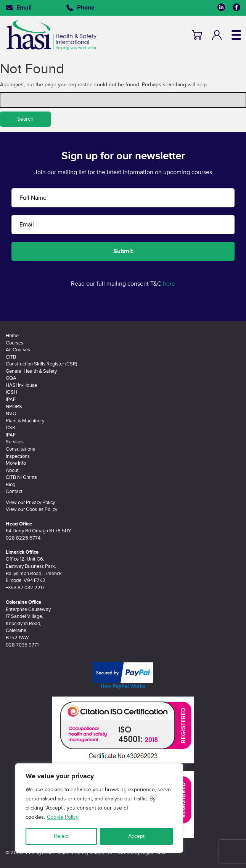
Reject (61, 836)
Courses (14, 343)
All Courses (18, 350)
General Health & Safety (31, 371)
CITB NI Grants (21, 477)
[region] (99, 808)
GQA (11, 378)
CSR (10, 428)
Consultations (20, 449)
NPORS (14, 407)
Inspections (18, 456)
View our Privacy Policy (30, 503)
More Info (16, 463)
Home (12, 336)
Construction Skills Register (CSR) (41, 364)
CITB (11, 357)
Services (15, 442)
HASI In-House (21, 385)
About (12, 470)
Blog (10, 485)
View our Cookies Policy (31, 509)
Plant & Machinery (25, 421)
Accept (136, 836)
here (169, 284)
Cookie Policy (63, 817)
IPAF (11, 399)
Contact (14, 491)
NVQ (11, 414)
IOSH (11, 392)
